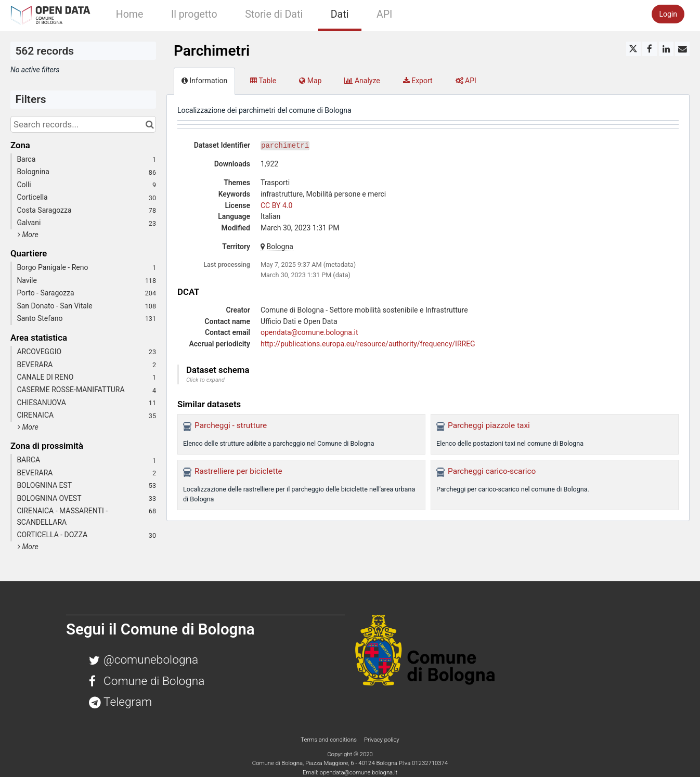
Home (130, 14)
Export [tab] (418, 81)
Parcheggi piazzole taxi (489, 425)
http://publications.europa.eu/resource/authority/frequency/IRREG (368, 344)
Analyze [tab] (362, 81)
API (384, 14)
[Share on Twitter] (633, 49)
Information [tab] (204, 81)
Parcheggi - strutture (231, 425)
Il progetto (194, 14)
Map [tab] (310, 81)
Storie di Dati (274, 14)
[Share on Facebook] (650, 49)
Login (668, 14)
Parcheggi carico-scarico (492, 471)
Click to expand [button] (205, 380)
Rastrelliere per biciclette (238, 471)
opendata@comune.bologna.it (309, 332)
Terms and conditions (329, 740)
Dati (340, 14)
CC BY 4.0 (276, 205)
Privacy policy (382, 740)
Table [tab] (263, 81)
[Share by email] (682, 49)
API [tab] (466, 81)
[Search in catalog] (150, 124)
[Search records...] (83, 124)
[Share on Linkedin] (666, 49)
